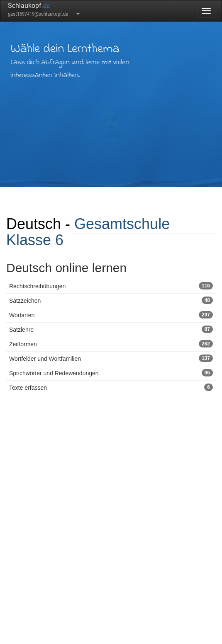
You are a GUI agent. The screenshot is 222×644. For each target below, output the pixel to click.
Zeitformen (111, 344)
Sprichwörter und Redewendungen (111, 373)
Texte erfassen (111, 387)
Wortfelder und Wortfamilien (111, 358)
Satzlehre (111, 329)
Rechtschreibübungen (111, 286)
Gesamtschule (122, 224)
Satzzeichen (111, 300)
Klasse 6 (35, 240)
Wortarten (111, 315)
